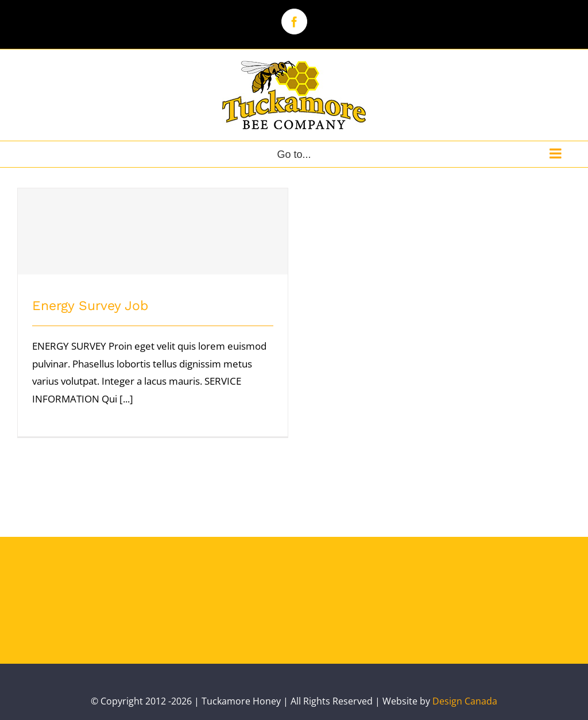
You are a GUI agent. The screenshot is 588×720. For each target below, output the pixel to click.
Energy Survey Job (90, 306)
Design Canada (465, 701)
